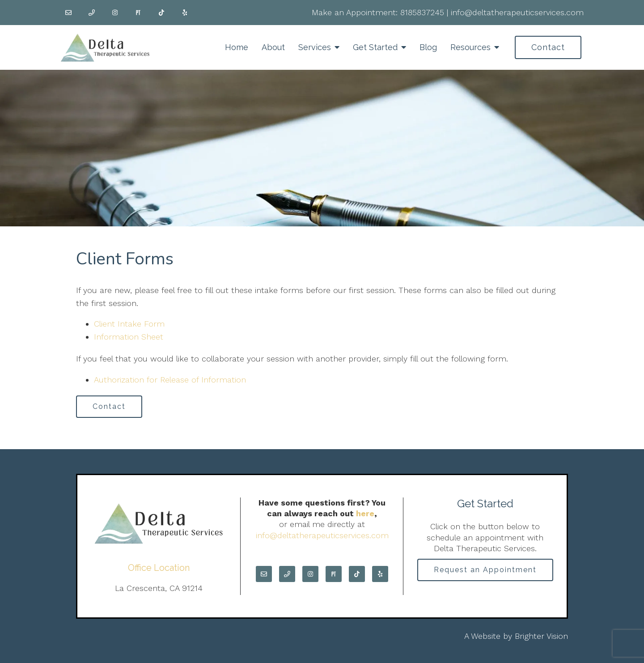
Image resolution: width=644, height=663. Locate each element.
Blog (428, 47)
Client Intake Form (129, 324)
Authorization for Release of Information (170, 380)
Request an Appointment (485, 570)
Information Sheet (129, 337)
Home (237, 47)
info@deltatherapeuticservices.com (517, 12)
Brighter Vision (541, 636)
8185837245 (422, 12)
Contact (548, 47)
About (273, 47)
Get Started (375, 47)
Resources (470, 47)
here (365, 513)
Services (315, 47)
